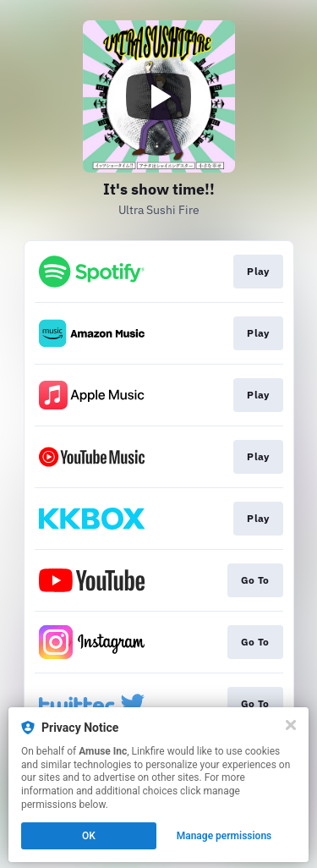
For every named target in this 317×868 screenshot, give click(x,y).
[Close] (291, 725)
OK (89, 836)
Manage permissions (224, 836)
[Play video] (159, 96)
